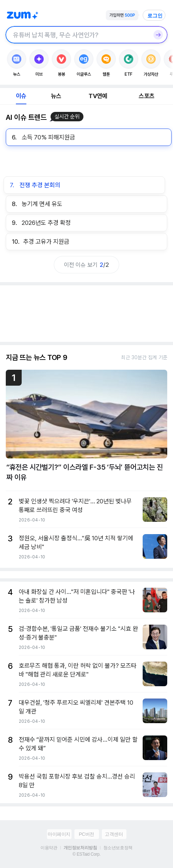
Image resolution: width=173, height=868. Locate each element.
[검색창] (77, 35)
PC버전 (86, 834)
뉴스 (56, 96)
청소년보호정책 (118, 848)
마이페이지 (59, 834)
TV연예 (98, 96)
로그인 (155, 16)
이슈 (21, 96)
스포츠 (146, 96)
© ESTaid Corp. (86, 854)
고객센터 (114, 834)
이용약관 (49, 848)
